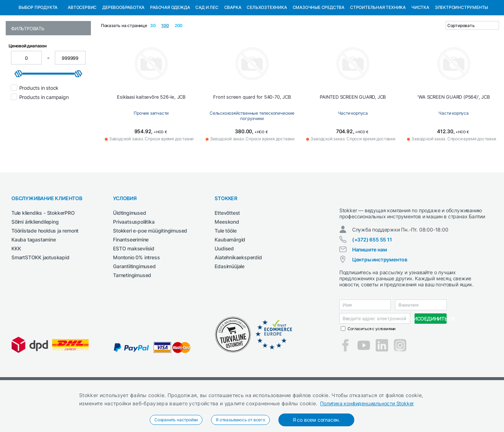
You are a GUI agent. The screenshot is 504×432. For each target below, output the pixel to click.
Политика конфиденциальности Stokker (367, 403)
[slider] (19, 110)
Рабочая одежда (170, 44)
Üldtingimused (129, 249)
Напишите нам (370, 293)
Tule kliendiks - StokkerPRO (43, 249)
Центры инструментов (380, 303)
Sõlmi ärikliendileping (35, 258)
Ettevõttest (227, 249)
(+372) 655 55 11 (372, 283)
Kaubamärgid (230, 276)
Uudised (224, 285)
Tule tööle (225, 267)
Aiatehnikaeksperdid (238, 294)
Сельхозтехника (267, 44)
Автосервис (82, 44)
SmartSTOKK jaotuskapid (40, 294)
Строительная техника (378, 44)
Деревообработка (123, 44)
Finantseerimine (131, 276)
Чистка (420, 44)
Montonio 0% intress (136, 294)
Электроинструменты (461, 44)
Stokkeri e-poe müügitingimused (150, 267)
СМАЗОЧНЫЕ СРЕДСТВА (318, 44)
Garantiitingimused (134, 303)
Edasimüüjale (230, 303)
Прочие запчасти (151, 150)
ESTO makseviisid (134, 285)
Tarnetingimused (132, 312)
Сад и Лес (207, 44)
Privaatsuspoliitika (134, 258)
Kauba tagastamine (34, 276)
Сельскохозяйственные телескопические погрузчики (252, 151)
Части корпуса (353, 150)
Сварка (233, 44)
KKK (16, 285)
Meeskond (227, 258)
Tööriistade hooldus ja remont (45, 267)
